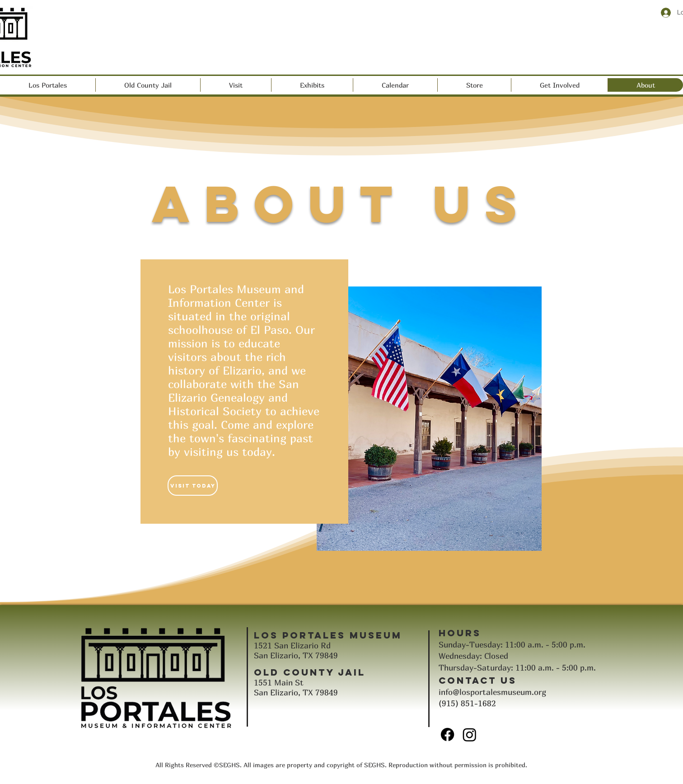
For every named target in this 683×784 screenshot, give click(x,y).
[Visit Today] (193, 486)
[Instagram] (470, 735)
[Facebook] (447, 735)
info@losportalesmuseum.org (492, 692)
